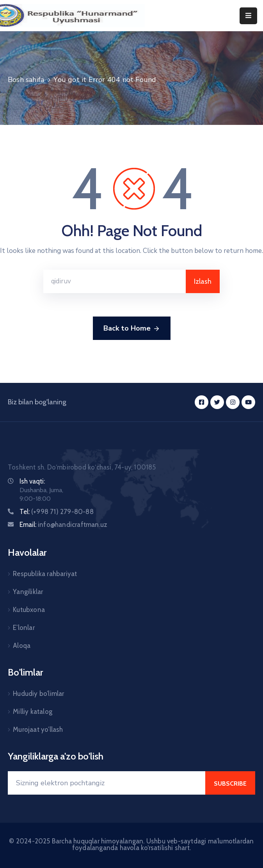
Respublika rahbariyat (45, 574)
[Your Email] (107, 783)
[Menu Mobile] (248, 16)
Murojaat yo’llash (38, 729)
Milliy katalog (33, 711)
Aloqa (22, 646)
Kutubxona (29, 610)
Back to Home (132, 329)
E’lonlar (24, 628)
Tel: (57, 512)
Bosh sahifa (26, 80)
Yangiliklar (28, 592)
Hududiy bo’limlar (38, 694)
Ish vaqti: (32, 481)
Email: (63, 525)
